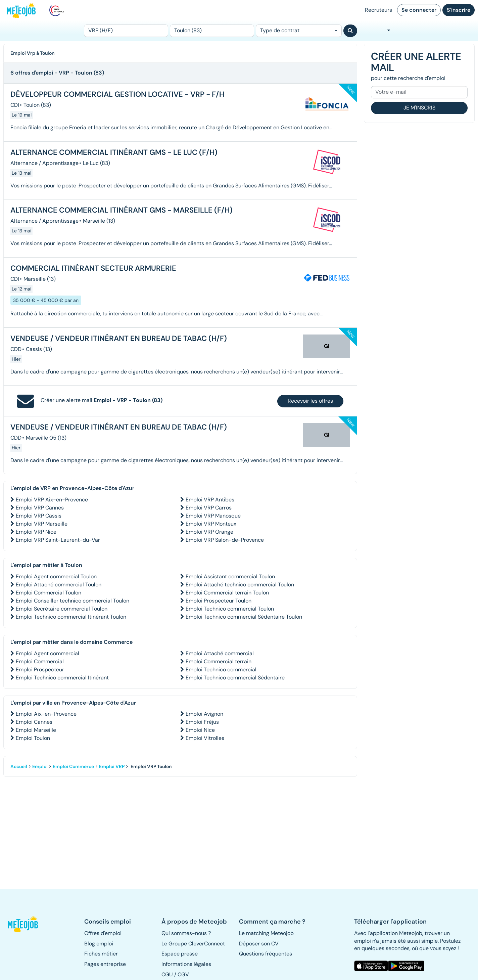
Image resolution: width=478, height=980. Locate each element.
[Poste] (126, 31)
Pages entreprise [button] (105, 964)
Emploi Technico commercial (221, 670)
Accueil (19, 766)
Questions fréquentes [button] (266, 954)
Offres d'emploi (103, 933)
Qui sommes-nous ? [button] (186, 933)
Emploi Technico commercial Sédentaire (235, 678)
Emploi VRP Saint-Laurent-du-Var (58, 540)
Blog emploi (99, 944)
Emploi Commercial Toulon (49, 593)
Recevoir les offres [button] (310, 401)
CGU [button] (167, 974)
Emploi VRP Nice (36, 532)
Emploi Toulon (33, 738)
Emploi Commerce (73, 766)
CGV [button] (183, 974)
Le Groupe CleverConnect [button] (193, 944)
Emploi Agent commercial (47, 653)
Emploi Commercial (40, 661)
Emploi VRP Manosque (213, 516)
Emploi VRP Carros (209, 508)
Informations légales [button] (186, 964)
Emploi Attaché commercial (220, 653)
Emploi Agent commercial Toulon (56, 576)
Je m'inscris (419, 108)
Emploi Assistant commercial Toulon (230, 576)
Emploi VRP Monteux (211, 524)
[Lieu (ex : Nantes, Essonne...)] (212, 31)
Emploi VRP (112, 766)
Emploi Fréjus (202, 722)
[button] (25, 924)
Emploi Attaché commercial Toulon (59, 585)
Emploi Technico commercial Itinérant (62, 678)
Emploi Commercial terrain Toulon (227, 593)
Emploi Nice (200, 730)
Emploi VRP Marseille (42, 524)
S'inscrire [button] (459, 10)
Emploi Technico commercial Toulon (230, 609)
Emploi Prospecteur (40, 670)
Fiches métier (101, 954)
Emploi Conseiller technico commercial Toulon (73, 601)
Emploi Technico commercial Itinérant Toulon (71, 617)
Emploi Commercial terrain (219, 661)
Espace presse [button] (180, 954)
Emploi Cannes (34, 722)
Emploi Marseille (36, 730)
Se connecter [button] (419, 10)
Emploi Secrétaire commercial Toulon (62, 609)
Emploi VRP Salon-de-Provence (225, 540)
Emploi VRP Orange (209, 532)
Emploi (40, 766)
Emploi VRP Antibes (210, 500)
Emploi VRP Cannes (40, 508)
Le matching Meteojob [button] (266, 933)
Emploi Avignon (204, 714)
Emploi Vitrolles (205, 738)
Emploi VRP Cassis (39, 516)
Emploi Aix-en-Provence (46, 714)
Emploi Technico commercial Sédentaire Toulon (244, 617)
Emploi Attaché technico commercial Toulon (240, 585)
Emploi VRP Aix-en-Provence (52, 500)
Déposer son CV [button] (259, 944)
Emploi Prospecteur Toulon (219, 601)
